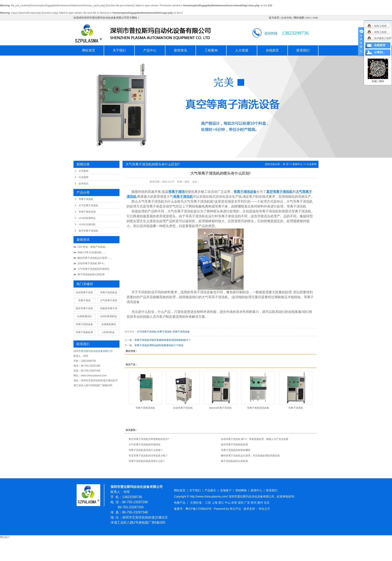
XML (316, 18)
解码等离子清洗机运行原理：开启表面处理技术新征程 (250, 456)
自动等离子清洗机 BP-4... (91, 263)
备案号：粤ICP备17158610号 (193, 509)
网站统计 (5, 537)
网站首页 (89, 50)
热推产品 (180, 503)
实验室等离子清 (109, 308)
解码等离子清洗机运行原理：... (95, 258)
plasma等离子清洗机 (221, 408)
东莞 (234, 503)
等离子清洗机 (86, 199)
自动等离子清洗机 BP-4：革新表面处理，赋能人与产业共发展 (255, 439)
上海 (215, 503)
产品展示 (210, 490)
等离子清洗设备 (84, 324)
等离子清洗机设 (109, 292)
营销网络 (241, 490)
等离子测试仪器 (87, 212)
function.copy (50, 13)
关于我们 (119, 50)
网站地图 (299, 18)
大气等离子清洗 (109, 300)
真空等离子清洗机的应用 (234, 445)
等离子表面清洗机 (145, 408)
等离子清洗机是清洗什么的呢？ (146, 450)
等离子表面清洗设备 (258, 408)
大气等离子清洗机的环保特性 (94, 269)
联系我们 (303, 50)
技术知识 (84, 184)
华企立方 (264, 509)
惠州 (261, 503)
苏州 (254, 503)
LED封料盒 (109, 332)
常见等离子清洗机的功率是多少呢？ (148, 456)
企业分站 (286, 18)
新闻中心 (297, 164)
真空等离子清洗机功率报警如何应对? (149, 439)
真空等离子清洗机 (88, 231)
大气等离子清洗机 (88, 205)
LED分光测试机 (87, 224)
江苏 (208, 503)
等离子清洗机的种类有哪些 (236, 450)
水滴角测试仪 (84, 316)
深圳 (241, 503)
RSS (308, 18)
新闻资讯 (180, 50)
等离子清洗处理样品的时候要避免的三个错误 (159, 345)
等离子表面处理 (84, 332)
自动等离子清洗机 (183, 408)
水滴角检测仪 (109, 324)
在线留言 (272, 50)
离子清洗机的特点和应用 (91, 274)
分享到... (379, 52)
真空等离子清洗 (84, 308)
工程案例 (211, 50)
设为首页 (274, 18)
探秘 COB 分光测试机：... (92, 252)
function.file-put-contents (120, 6)
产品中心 (150, 50)
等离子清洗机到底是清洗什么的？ (147, 461)
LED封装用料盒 (87, 218)
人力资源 (242, 50)
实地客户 (226, 490)
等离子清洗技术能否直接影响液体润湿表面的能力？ (163, 340)
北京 (267, 503)
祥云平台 (235, 509)
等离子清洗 (84, 300)
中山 (228, 503)
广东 (247, 503)
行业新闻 (84, 177)
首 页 (286, 164)
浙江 (222, 503)
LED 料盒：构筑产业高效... (92, 247)
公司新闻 (84, 171)
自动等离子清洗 (84, 292)
